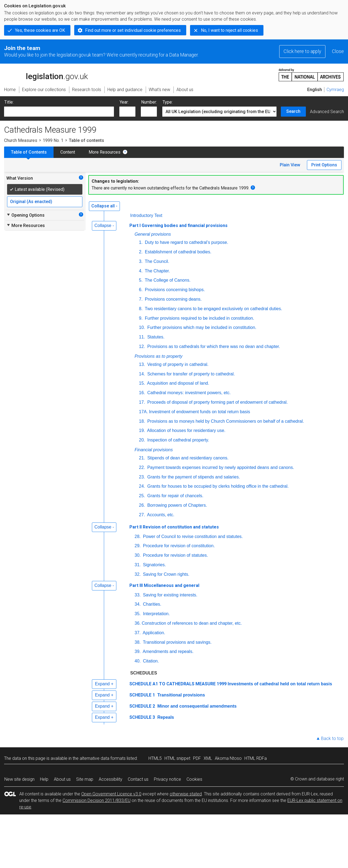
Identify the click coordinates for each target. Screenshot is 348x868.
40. (138, 661)
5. (141, 280)
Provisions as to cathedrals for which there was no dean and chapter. (213, 346)
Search (293, 111)
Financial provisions (154, 450)
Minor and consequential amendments (196, 706)
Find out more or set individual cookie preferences (133, 30)
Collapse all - (104, 206)
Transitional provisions (181, 695)
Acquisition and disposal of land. (178, 383)
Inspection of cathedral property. (178, 440)
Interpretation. (156, 614)
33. (138, 595)
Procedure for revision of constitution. (178, 546)
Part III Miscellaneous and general (164, 585)
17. (142, 402)
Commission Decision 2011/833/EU (97, 800)
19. (142, 430)
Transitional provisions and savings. (177, 642)
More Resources (105, 152)
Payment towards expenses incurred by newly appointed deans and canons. (220, 467)
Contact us (138, 779)
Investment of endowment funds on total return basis (200, 412)
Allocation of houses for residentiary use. (186, 430)
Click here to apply (302, 51)
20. (142, 440)
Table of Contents (29, 152)
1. (141, 242)
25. (142, 496)
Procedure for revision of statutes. (175, 555)
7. (141, 299)
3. (141, 261)
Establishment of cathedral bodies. (177, 252)
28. (138, 536)
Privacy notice (167, 779)
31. (138, 565)
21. (142, 458)
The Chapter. (157, 271)
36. (138, 623)
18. (142, 421)
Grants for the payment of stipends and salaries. (193, 477)
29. (138, 546)
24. (142, 486)
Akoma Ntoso (228, 758)
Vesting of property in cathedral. (177, 364)
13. (142, 364)
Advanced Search (327, 112)
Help (44, 779)
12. (142, 346)
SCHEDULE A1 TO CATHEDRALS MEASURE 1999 (178, 684)
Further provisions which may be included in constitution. (201, 327)
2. (141, 252)
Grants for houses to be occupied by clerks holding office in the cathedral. (217, 486)
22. (142, 467)
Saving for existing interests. (170, 595)
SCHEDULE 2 (142, 706)
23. (142, 477)
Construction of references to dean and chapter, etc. (192, 623)
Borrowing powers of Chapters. (176, 505)
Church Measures (21, 140)
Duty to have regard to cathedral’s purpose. (186, 242)
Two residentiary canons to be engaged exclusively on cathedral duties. (213, 309)
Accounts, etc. (160, 515)
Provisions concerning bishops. (174, 290)
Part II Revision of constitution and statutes (174, 527)
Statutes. (155, 337)
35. (138, 614)
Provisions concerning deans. (173, 299)
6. (141, 290)
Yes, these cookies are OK (40, 30)
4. (141, 271)
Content (68, 152)
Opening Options (25, 215)
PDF (197, 758)
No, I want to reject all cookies (229, 30)
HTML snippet (177, 758)
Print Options (324, 165)
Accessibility (111, 779)
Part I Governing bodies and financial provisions (178, 225)
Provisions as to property (159, 356)
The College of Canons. (167, 280)
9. (141, 318)
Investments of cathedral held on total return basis (280, 684)
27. (142, 515)
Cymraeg (335, 90)
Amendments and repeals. (167, 651)
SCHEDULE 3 (142, 717)
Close (338, 51)
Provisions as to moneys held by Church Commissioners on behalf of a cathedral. (225, 421)
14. (142, 374)
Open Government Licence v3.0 (111, 794)
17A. (143, 412)
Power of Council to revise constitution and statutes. (192, 536)
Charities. (151, 604)
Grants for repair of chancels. (175, 496)
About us (62, 779)
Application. (153, 633)
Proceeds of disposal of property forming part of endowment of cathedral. (217, 402)
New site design (19, 779)
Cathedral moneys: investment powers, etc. (188, 393)
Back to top (332, 738)
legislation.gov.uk (46, 74)
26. (142, 505)
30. (138, 555)
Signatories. (154, 565)
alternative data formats (103, 758)
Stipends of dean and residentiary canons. (187, 458)
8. (141, 309)
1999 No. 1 (53, 140)
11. (142, 337)
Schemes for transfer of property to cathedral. (190, 374)
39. (138, 651)
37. (138, 633)
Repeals (165, 717)
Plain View (290, 165)
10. (142, 327)
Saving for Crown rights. (165, 574)
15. (142, 383)
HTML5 (155, 758)
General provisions (153, 234)
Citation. (150, 661)
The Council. (156, 261)
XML (208, 758)
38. (138, 642)
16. (142, 393)
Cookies (194, 779)
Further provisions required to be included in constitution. (199, 318)
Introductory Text (146, 215)
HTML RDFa (256, 758)
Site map (85, 779)
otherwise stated (186, 794)
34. (138, 604)
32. (138, 574)
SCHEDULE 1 (142, 695)
